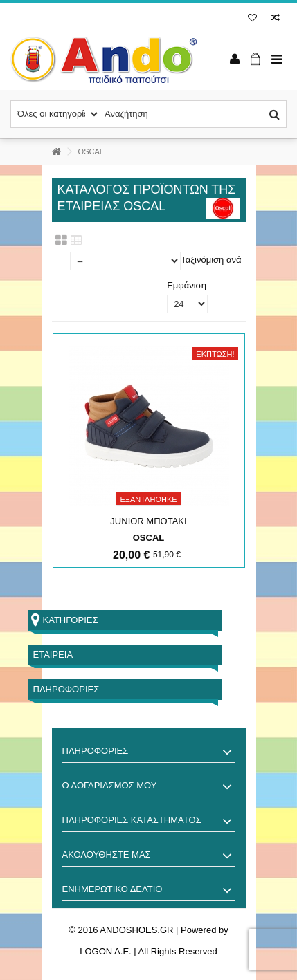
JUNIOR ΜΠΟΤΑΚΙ (148, 521)
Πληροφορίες (66, 689)
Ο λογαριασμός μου (110, 785)
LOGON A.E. (105, 951)
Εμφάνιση (187, 285)
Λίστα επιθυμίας (252, 18)
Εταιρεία (53, 655)
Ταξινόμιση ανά (211, 260)
